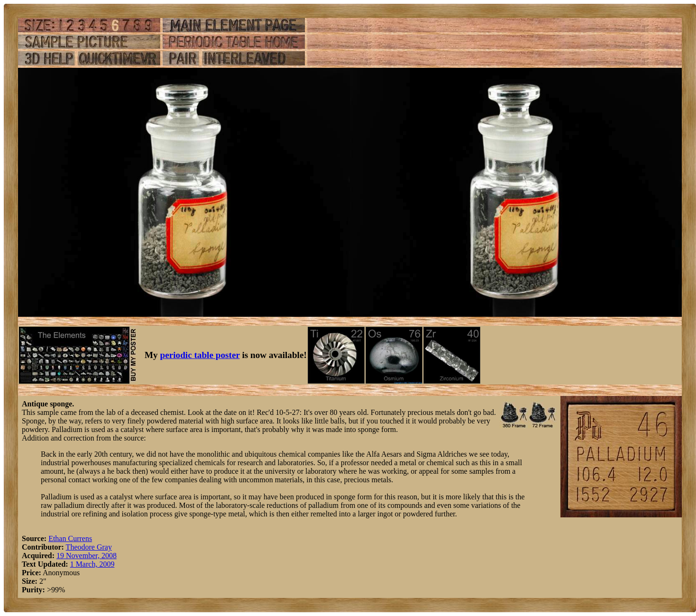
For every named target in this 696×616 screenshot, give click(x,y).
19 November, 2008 (87, 556)
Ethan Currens (70, 538)
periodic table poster (200, 355)
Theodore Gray (89, 547)
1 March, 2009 (92, 564)
